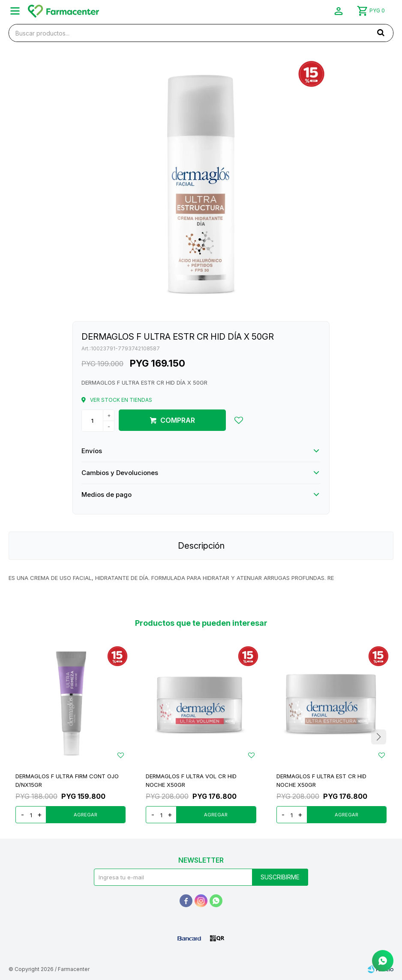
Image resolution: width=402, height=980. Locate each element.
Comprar (178, 420)
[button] (381, 33)
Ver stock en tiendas (121, 400)
